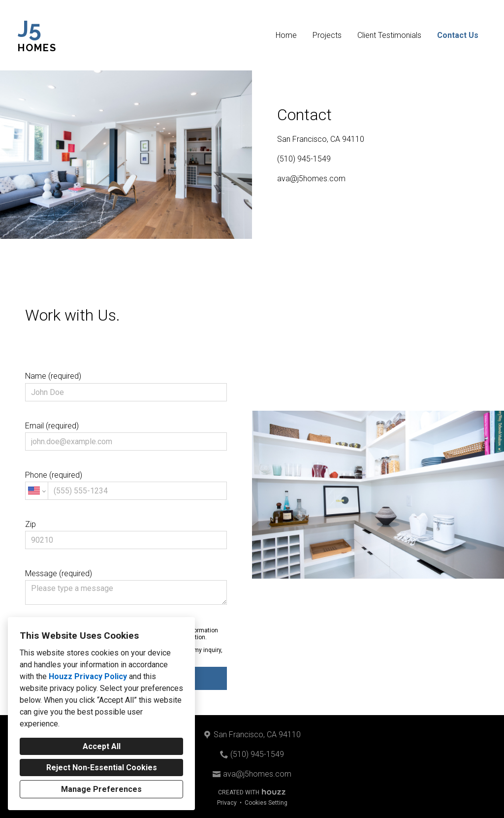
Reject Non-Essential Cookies (102, 768)
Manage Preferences (101, 789)
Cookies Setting (266, 803)
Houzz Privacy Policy (88, 676)
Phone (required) (126, 485)
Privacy (227, 803)
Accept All (102, 746)
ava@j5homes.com (311, 179)
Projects (327, 35)
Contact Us (458, 35)
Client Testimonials (389, 35)
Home (286, 35)
